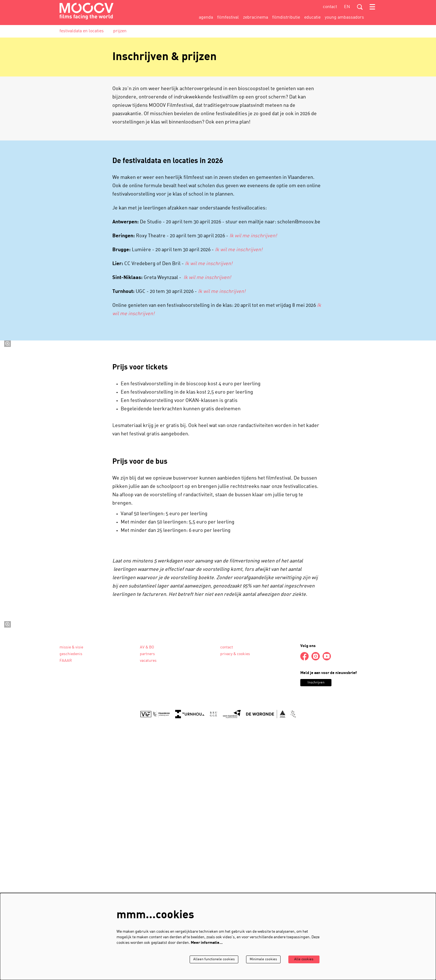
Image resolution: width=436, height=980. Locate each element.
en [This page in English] (347, 7)
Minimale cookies (258, 959)
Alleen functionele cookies (206, 959)
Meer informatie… (207, 943)
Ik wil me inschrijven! (253, 236)
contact (330, 7)
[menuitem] (206, 18)
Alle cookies (302, 959)
